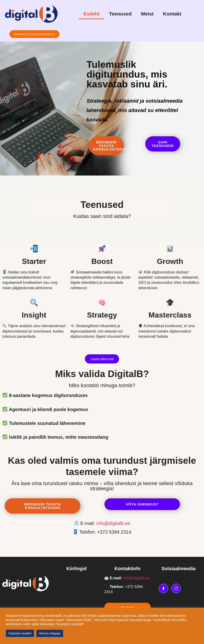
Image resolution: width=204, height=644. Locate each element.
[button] (77, 579)
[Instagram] (176, 588)
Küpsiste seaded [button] (20, 633)
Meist (147, 14)
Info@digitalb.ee (113, 523)
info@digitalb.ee (137, 578)
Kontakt (172, 14)
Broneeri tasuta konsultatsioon (109, 147)
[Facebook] (163, 588)
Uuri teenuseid (163, 145)
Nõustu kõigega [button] (50, 633)
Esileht (92, 14)
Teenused (120, 14)
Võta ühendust (137, 504)
